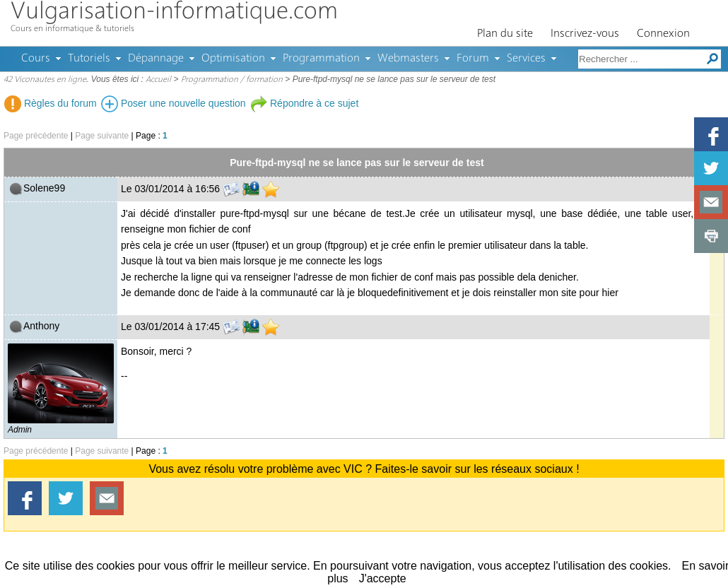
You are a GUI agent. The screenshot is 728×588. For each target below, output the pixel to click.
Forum (473, 59)
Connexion (663, 34)
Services (526, 59)
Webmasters (408, 59)
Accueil (158, 80)
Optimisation (233, 59)
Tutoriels (89, 59)
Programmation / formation (232, 80)
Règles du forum (51, 103)
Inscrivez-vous (585, 34)
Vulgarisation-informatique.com (174, 12)
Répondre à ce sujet (304, 103)
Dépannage (156, 59)
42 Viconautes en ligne (45, 80)
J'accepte (383, 578)
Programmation (321, 59)
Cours (36, 59)
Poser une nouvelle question (174, 103)
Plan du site (505, 34)
